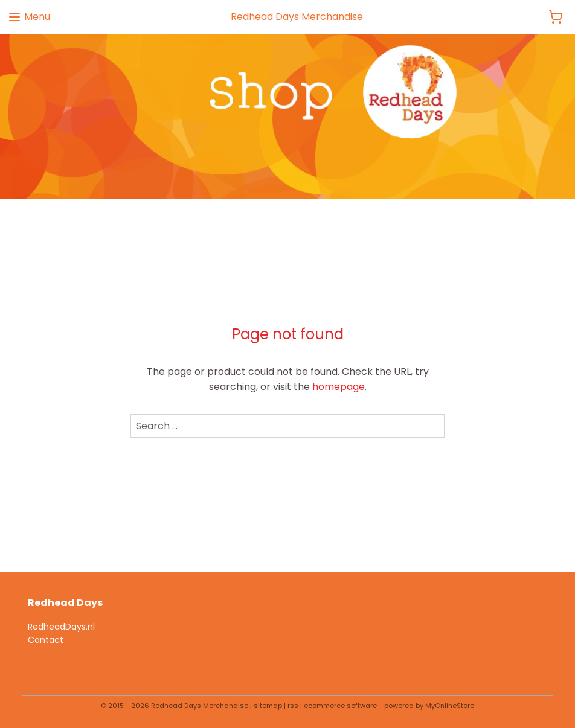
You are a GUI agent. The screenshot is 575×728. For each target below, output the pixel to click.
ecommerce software (340, 706)
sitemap (268, 706)
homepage (339, 387)
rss (293, 706)
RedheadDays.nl (61, 627)
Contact (46, 640)
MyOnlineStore (450, 706)
